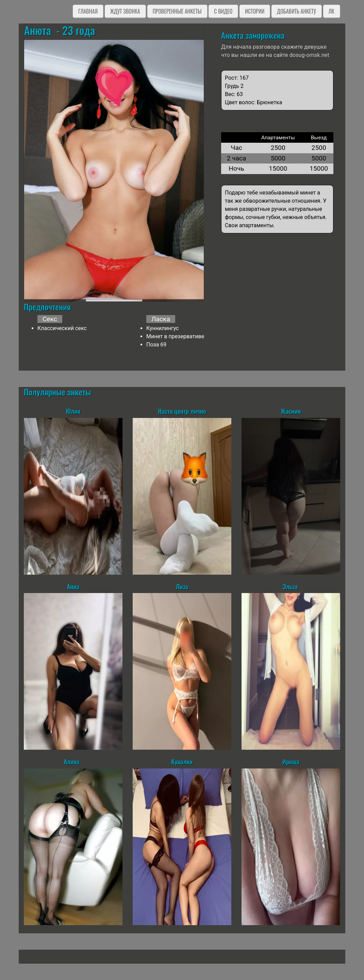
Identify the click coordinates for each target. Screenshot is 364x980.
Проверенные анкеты (177, 11)
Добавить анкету (296, 11)
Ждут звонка (125, 11)
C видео (223, 11)
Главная (88, 11)
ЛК (332, 11)
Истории (255, 11)
